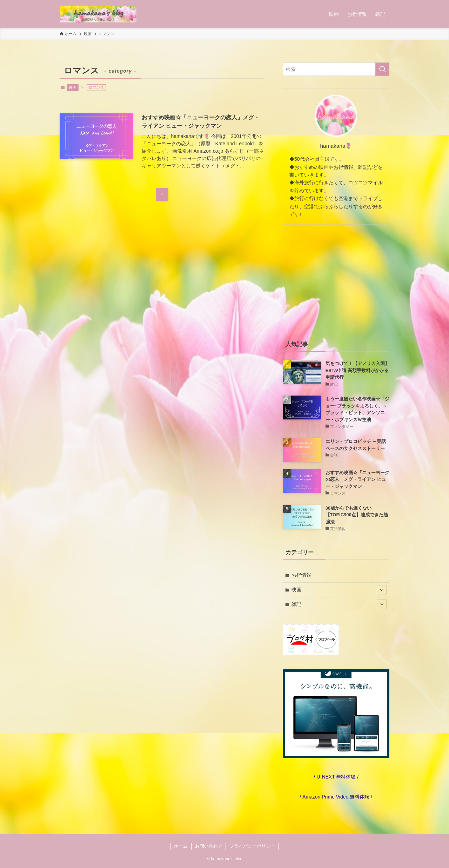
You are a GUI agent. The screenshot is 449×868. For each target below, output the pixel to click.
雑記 (339, 604)
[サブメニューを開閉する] (382, 590)
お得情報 (301, 575)
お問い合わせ (209, 846)
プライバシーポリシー (252, 846)
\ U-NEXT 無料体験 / (336, 777)
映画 (73, 87)
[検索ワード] (336, 69)
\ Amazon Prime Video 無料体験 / (336, 797)
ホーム (181, 846)
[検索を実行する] (382, 69)
